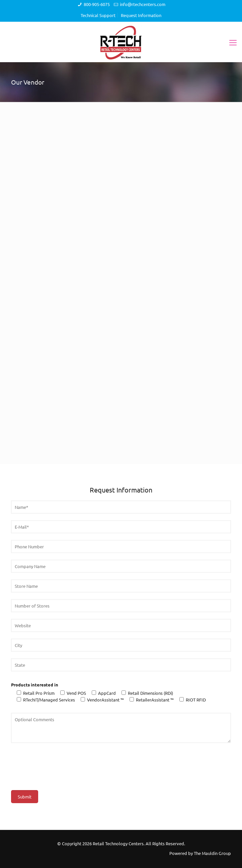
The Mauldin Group (212, 853)
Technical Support (98, 15)
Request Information (141, 15)
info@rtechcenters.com (143, 4)
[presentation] (62, 763)
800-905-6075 (97, 4)
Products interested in (35, 685)
